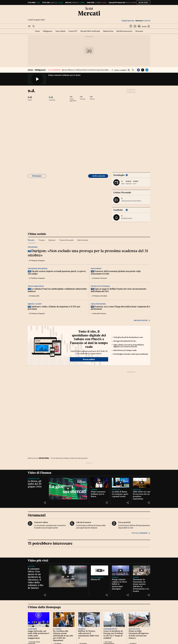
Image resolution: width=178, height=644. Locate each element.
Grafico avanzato (99, 176)
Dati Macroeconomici (124, 31)
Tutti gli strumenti (141, 533)
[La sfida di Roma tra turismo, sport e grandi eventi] (121, 483)
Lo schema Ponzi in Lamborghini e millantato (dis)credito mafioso (57, 290)
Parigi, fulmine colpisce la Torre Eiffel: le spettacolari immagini (119, 584)
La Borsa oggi (34, 479)
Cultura (31, 566)
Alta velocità (134, 629)
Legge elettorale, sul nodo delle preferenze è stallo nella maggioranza (39, 635)
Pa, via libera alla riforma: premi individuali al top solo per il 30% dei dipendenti (63, 636)
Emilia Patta (35, 642)
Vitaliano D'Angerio (38, 261)
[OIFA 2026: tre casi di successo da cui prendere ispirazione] (142, 483)
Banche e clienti (35, 304)
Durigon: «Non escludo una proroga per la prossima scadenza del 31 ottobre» (88, 253)
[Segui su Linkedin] (139, 26)
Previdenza (33, 247)
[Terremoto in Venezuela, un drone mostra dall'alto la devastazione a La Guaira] (142, 570)
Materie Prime (108, 31)
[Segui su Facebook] (131, 26)
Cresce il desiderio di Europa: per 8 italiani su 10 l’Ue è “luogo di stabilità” (113, 635)
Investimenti (96, 269)
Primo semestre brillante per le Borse (64, 75)
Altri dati (143, 2)
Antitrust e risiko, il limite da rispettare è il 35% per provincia (54, 308)
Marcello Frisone (100, 314)
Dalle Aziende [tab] (83, 240)
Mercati (89, 13)
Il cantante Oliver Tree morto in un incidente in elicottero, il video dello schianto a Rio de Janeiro (36, 578)
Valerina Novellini (101, 296)
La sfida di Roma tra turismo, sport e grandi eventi (120, 494)
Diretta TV (96, 579)
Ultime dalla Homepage (44, 607)
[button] (29, 26)
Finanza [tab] (42, 240)
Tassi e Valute (60, 31)
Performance (37, 176)
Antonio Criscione (100, 278)
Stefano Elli (35, 296)
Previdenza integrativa (38, 269)
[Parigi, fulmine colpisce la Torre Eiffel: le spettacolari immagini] (121, 570)
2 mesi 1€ (143, 21)
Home (30, 70)
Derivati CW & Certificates (90, 31)
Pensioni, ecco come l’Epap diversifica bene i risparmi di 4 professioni (121, 308)
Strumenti (139, 31)
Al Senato (57, 629)
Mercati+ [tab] (31, 240)
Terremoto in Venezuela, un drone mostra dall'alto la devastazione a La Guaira (141, 585)
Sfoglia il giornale (128, 21)
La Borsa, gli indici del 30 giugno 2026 (35, 484)
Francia (115, 577)
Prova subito (89, 359)
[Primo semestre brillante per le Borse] (100, 483)
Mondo (136, 577)
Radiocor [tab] (52, 240)
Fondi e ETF (73, 31)
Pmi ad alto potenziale (100, 286)
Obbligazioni (48, 31)
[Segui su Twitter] (135, 26)
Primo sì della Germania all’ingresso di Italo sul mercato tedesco (139, 635)
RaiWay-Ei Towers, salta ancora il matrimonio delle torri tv (89, 635)
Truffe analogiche (36, 286)
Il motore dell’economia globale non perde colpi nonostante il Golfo (116, 272)
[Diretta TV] (100, 570)
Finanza (94, 490)
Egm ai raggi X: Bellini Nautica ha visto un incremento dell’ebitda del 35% (119, 290)
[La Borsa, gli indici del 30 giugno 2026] (68, 489)
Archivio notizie (142, 320)
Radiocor (116, 490)
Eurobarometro (110, 629)
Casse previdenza (98, 304)
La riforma (32, 629)
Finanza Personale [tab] (66, 240)
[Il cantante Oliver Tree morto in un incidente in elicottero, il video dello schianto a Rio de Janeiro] (68, 576)
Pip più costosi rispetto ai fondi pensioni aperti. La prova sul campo (57, 272)
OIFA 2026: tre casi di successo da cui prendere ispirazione (142, 495)
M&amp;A (82, 629)
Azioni (37, 31)
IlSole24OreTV (97, 577)
